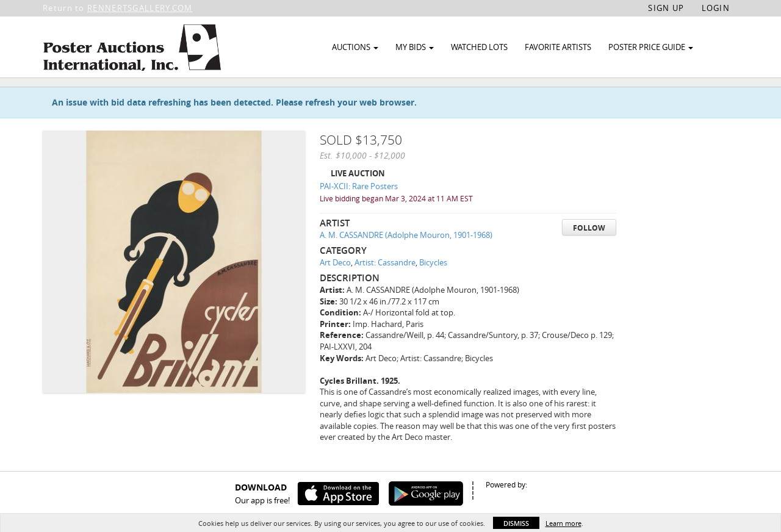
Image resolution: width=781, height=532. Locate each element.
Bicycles (433, 290)
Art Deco (335, 290)
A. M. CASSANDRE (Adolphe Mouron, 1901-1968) (406, 263)
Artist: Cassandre (385, 290)
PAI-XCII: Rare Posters (359, 214)
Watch (673, 97)
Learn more (563, 523)
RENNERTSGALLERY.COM (140, 8)
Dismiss (516, 523)
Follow (589, 255)
